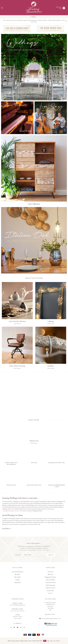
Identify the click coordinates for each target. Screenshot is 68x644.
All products (18, 582)
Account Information (18, 572)
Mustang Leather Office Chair (57, 463)
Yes (45, 641)
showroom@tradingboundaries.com (51, 618)
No (48, 641)
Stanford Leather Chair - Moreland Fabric (11, 463)
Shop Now (34, 443)
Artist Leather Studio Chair (34, 485)
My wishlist (18, 577)
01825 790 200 (51, 614)
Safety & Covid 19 (51, 588)
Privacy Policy (50, 591)
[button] (60, 97)
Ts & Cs (51, 593)
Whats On (50, 574)
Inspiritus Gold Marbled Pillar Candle (57, 486)
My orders (18, 574)
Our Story (50, 572)
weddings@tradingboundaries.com (12, 511)
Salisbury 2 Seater (11, 485)
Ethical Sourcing (50, 585)
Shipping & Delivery (50, 577)
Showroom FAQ (50, 580)
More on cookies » (55, 641)
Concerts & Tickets (50, 582)
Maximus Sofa (34, 441)
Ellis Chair (34, 463)
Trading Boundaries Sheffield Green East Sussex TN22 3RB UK (51, 606)
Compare (18, 580)
